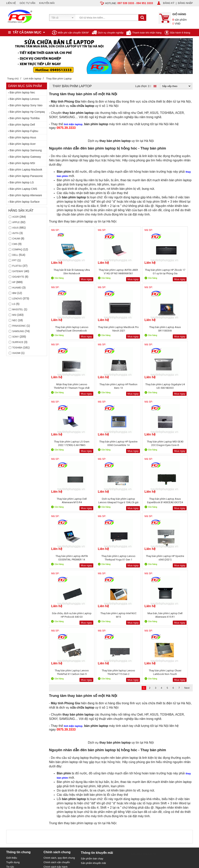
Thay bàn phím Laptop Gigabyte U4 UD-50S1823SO (67, 386)
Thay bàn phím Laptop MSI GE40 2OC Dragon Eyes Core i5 (175, 386)
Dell (15, 255)
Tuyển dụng (13, 748)
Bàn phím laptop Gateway (25, 157)
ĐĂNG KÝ (169, 3)
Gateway (18, 271)
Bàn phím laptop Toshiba (25, 118)
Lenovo (17, 299)
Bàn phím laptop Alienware (26, 195)
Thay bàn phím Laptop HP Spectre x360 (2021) (103, 501)
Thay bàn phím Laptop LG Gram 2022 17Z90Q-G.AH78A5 (103, 386)
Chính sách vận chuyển (57, 748)
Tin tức (10, 752)
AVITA (15, 233)
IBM (14, 293)
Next (187, 573)
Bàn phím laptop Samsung (26, 150)
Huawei (17, 288)
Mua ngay (76, 279)
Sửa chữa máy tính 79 (143, 740)
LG (14, 304)
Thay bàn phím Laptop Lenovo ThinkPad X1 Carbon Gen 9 (103, 558)
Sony (16, 337)
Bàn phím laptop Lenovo (24, 99)
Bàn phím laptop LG (22, 182)
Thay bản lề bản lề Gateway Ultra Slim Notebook (66, 272)
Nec (15, 320)
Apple (16, 222)
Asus (15, 228)
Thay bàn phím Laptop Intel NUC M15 (175, 501)
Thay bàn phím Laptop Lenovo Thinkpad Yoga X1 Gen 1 (67, 501)
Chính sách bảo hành (55, 752)
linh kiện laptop (73, 124)
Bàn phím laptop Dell (22, 125)
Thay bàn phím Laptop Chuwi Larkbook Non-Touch (175, 558)
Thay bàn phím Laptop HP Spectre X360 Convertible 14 (139, 386)
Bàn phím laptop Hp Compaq (27, 112)
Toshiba (17, 348)
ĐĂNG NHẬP (185, 3)
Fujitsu (17, 266)
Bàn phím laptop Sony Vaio (26, 105)
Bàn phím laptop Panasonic (26, 176)
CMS (15, 244)
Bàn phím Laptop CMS (24, 189)
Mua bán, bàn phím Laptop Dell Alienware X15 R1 (67, 558)
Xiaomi (16, 353)
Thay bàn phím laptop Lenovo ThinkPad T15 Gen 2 (139, 558)
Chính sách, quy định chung (59, 743)
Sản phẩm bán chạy (92, 744)
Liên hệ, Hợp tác (15, 757)
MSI (14, 315)
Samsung (18, 331)
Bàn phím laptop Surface (25, 202)
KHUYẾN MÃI (47, 3)
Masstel (18, 310)
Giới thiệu (12, 743)
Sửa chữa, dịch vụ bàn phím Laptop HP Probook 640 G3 (139, 501)
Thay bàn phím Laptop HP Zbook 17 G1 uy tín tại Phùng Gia (139, 272)
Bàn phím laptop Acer (23, 144)
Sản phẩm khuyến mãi (93, 749)
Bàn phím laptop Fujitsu (24, 131)
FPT (14, 260)
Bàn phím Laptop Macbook (26, 170)
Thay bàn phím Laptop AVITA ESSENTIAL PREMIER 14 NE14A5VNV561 (175, 443)
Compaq (17, 250)
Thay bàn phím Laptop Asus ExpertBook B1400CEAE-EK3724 (139, 443)
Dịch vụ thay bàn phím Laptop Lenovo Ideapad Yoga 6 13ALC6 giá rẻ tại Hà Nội (103, 443)
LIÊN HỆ (11, 3)
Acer (15, 217)
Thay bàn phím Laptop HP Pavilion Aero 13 (175, 329)
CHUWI (16, 239)
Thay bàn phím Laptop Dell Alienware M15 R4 (66, 443)
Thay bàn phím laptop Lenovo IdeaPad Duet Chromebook (175, 272)
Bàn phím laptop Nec (22, 92)
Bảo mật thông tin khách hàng (60, 757)
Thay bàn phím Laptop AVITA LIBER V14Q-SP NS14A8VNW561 (103, 272)
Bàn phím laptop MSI (22, 163)
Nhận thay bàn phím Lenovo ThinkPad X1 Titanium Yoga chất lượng (139, 329)
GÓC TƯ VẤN (27, 3)
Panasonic (19, 326)
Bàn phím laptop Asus (23, 137)
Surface (18, 342)
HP (14, 282)
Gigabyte (18, 277)
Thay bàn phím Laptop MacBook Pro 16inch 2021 (66, 329)
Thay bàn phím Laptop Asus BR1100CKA (103, 329)
